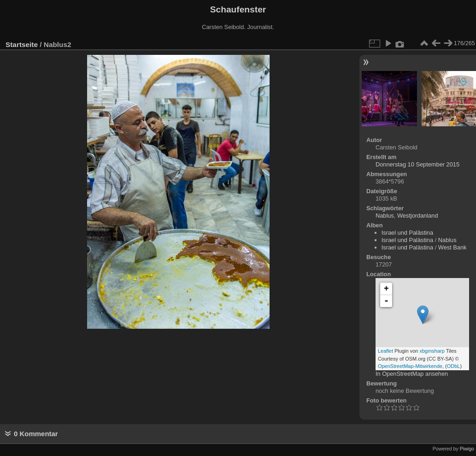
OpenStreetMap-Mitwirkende (410, 366)
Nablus (385, 216)
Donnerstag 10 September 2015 (417, 164)
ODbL (454, 366)
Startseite (22, 44)
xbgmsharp (432, 351)
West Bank (452, 247)
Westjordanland (418, 216)
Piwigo (467, 449)
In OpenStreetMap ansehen (412, 374)
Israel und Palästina (407, 233)
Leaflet (385, 351)
